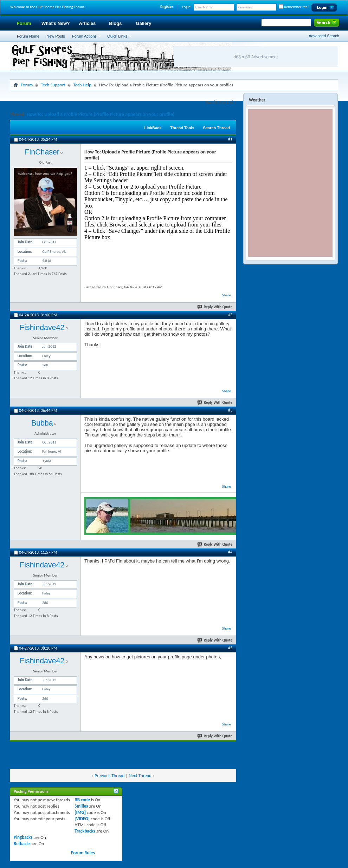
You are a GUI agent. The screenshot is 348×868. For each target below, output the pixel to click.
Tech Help (82, 85)
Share (227, 295)
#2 (230, 315)
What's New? (56, 23)
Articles (88, 23)
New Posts (56, 36)
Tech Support (53, 85)
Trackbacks (85, 831)
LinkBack (153, 128)
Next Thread (140, 775)
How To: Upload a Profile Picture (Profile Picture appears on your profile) (101, 114)
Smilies (81, 806)
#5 (230, 648)
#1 (230, 139)
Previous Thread (109, 775)
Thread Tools (182, 128)
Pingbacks (23, 837)
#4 (230, 552)
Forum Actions (84, 36)
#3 (230, 410)
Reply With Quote (215, 307)
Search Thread (217, 128)
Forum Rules (83, 853)
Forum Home (28, 36)
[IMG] (80, 812)
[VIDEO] (82, 819)
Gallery (143, 23)
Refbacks (22, 844)
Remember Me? (294, 7)
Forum (24, 23)
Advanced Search (324, 36)
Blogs (115, 23)
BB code (82, 800)
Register (167, 7)
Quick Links (117, 36)
